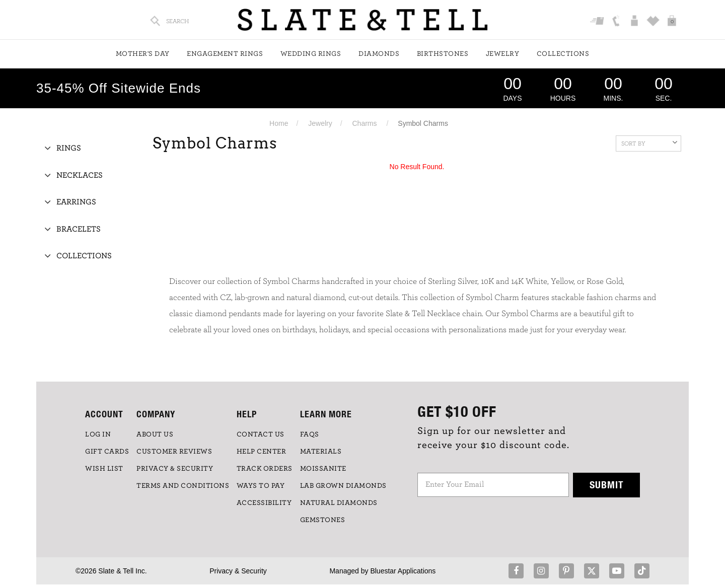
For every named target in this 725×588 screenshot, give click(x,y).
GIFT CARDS (107, 452)
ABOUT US (155, 434)
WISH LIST (104, 469)
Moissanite (323, 469)
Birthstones (443, 54)
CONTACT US (261, 434)
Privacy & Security (238, 571)
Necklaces (80, 175)
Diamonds (379, 54)
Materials (321, 452)
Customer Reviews (174, 452)
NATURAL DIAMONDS (339, 503)
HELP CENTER (262, 452)
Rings (69, 148)
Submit (607, 485)
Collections (563, 54)
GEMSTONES (323, 520)
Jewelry (503, 54)
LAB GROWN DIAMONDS (343, 486)
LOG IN (98, 434)
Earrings (76, 202)
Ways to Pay (261, 486)
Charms (365, 123)
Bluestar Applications (403, 571)
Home (279, 123)
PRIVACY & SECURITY (175, 469)
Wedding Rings (311, 54)
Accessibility (264, 503)
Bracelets (79, 229)
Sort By (649, 142)
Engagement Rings (225, 54)
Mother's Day (143, 54)
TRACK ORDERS (265, 469)
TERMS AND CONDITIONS (183, 486)
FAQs (310, 434)
